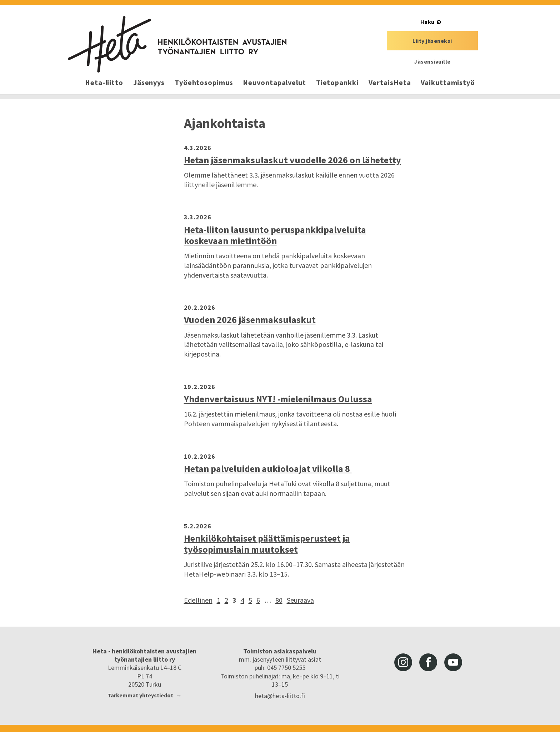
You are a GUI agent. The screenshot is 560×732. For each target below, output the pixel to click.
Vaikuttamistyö (448, 82)
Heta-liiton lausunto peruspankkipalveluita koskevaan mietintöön (275, 235)
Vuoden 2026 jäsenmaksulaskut (250, 320)
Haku (427, 22)
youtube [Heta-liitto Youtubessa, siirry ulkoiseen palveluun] (453, 662)
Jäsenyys (149, 82)
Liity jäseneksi (432, 41)
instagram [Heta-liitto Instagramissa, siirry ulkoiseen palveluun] (403, 662)
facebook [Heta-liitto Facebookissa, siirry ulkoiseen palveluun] (428, 662)
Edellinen (198, 600)
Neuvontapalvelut (274, 82)
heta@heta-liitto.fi (280, 696)
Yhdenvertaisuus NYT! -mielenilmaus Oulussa (278, 399)
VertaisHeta (390, 82)
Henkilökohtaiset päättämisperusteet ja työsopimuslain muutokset (267, 544)
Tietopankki (337, 82)
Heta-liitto (104, 82)
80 (279, 600)
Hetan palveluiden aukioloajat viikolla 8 (268, 469)
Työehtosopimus (204, 82)
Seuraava (300, 600)
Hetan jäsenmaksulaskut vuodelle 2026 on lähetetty (292, 160)
